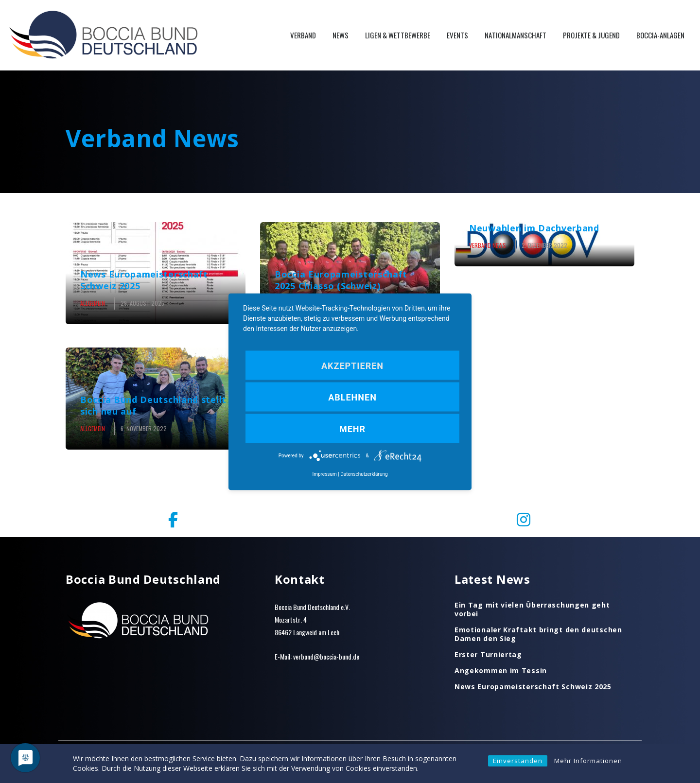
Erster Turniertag (488, 655)
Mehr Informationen (588, 761)
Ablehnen (352, 397)
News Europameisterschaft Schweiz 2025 (533, 687)
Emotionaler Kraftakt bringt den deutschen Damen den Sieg (538, 634)
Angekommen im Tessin (501, 671)
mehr (352, 428)
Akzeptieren (352, 365)
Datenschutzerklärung (364, 474)
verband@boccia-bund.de (326, 656)
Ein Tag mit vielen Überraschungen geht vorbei (532, 609)
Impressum (324, 474)
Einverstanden (518, 761)
